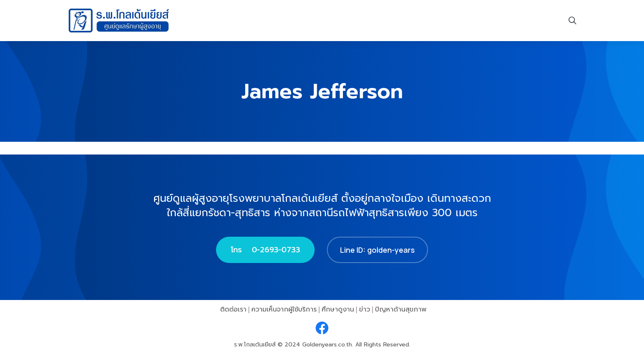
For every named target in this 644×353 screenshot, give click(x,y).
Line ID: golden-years (377, 250)
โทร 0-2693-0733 (265, 250)
